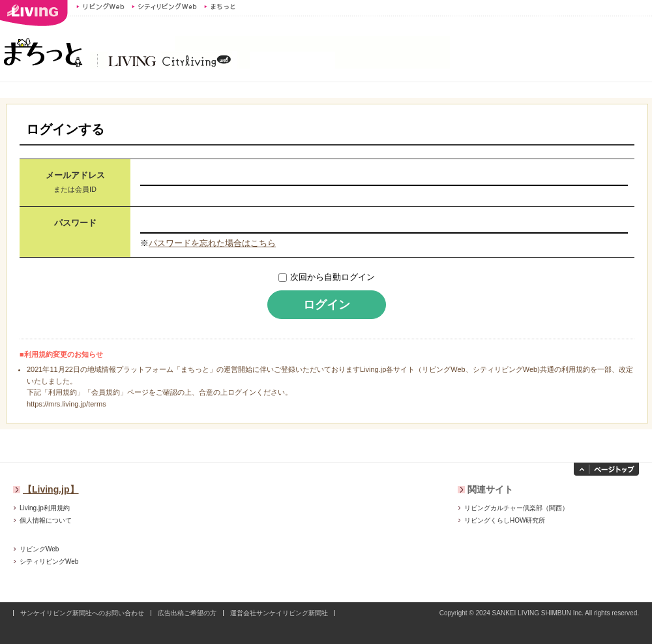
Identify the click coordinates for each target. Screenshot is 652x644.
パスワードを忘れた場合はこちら (212, 243)
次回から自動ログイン (333, 277)
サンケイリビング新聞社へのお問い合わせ (82, 613)
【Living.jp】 (51, 489)
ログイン (327, 305)
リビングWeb (100, 7)
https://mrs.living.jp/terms (67, 404)
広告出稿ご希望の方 (187, 613)
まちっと (221, 7)
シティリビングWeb (164, 7)
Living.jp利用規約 (45, 508)
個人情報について (46, 520)
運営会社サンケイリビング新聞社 (279, 613)
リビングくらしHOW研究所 (505, 520)
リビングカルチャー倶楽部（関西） (516, 508)
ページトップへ (606, 469)
